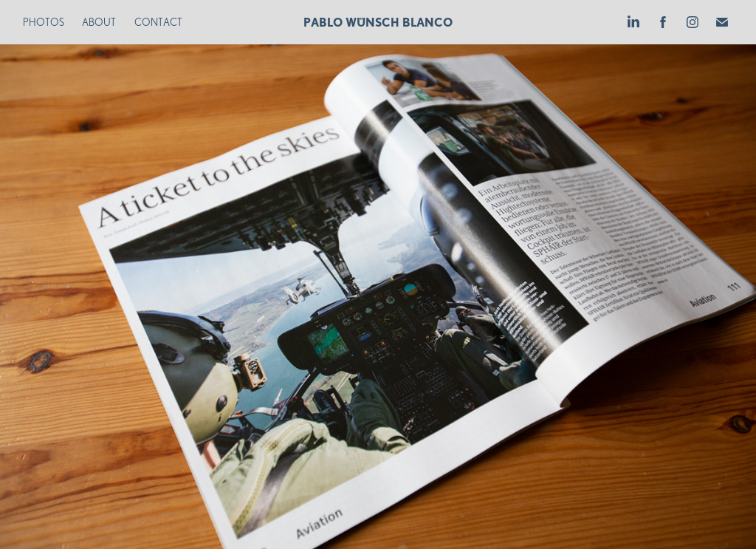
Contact (158, 22)
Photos (44, 22)
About (99, 22)
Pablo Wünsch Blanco (378, 22)
